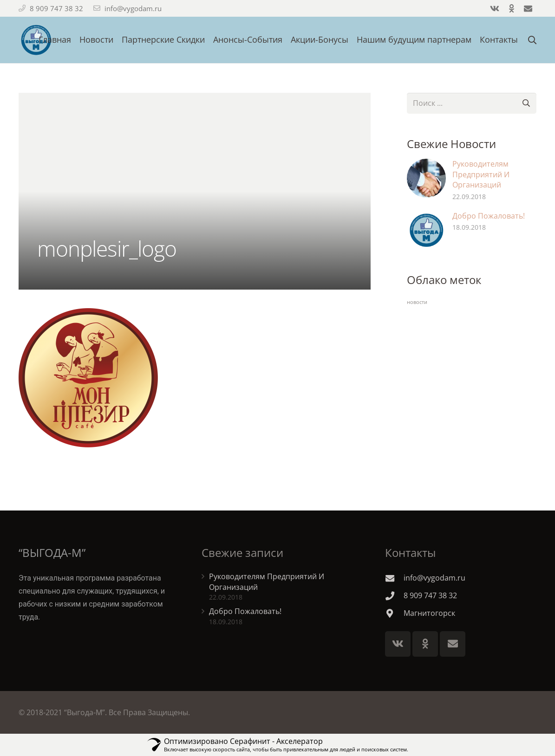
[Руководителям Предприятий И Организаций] (426, 178)
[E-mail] (453, 644)
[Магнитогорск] (394, 613)
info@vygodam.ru (133, 8)
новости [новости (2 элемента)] (417, 302)
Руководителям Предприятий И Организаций (481, 174)
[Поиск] (526, 103)
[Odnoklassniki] (425, 644)
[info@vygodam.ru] (394, 578)
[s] (472, 103)
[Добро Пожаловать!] (426, 230)
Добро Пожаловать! (489, 216)
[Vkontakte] (398, 644)
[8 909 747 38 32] (394, 596)
